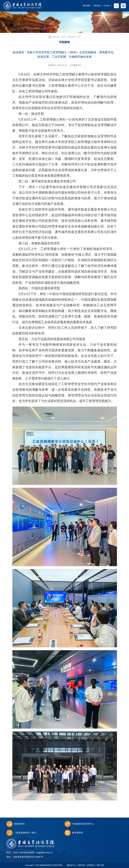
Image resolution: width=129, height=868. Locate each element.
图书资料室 (74, 833)
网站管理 (100, 865)
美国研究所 (16, 824)
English (107, 6)
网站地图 (86, 6)
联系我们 (91, 865)
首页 (63, 37)
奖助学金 (81, 865)
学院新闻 (71, 37)
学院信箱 (97, 6)
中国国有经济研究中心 (79, 824)
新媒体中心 (71, 865)
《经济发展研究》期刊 (21, 833)
